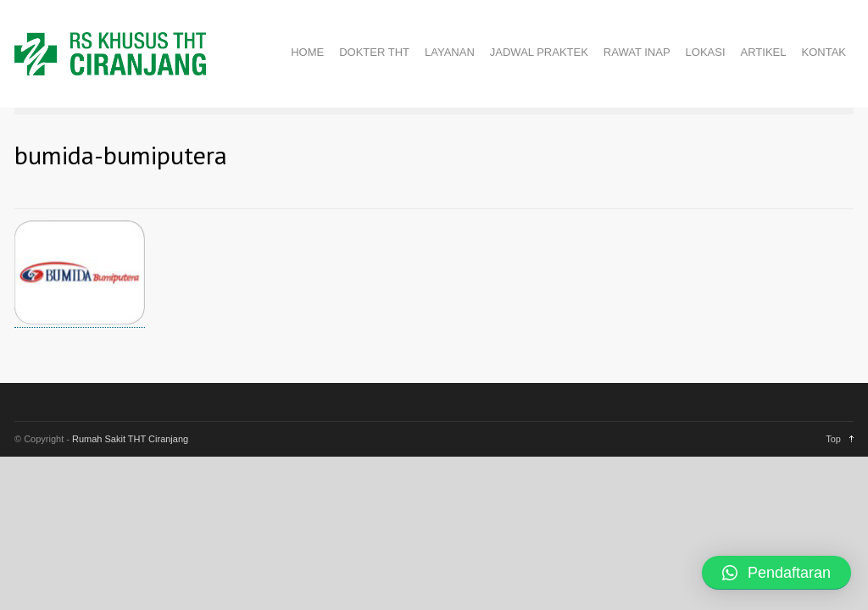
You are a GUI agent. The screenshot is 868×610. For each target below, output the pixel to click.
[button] (776, 573)
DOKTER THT (374, 52)
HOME (307, 52)
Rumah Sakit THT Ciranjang (130, 439)
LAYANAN (450, 52)
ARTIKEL (764, 52)
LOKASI (706, 52)
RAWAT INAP (637, 52)
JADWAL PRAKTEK (539, 52)
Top (833, 439)
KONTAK (824, 52)
